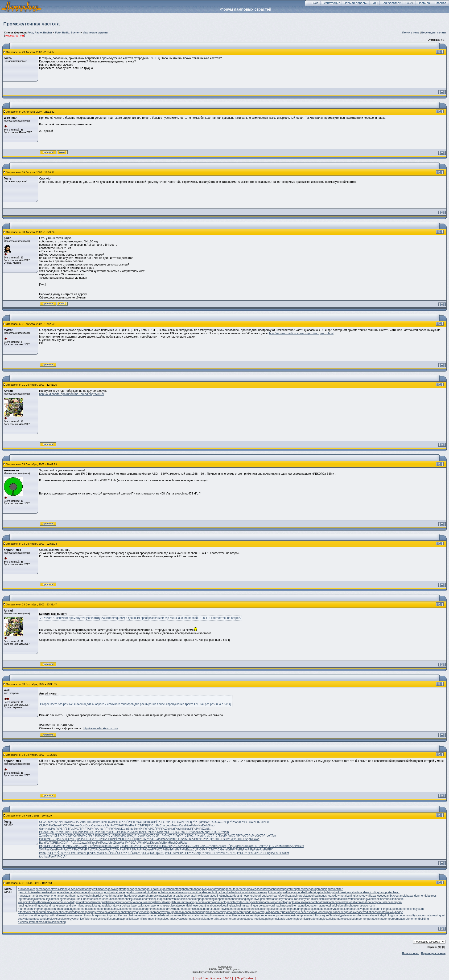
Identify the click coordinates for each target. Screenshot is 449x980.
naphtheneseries (154, 909)
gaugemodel (318, 889)
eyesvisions (73, 889)
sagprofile (326, 915)
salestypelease (342, 915)
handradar (24, 896)
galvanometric (171, 889)
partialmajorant (234, 912)
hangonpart (63, 896)
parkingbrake (204, 912)
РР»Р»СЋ (176, 822)
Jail (152, 822)
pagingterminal (95, 912)
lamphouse (378, 902)
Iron (42, 853)
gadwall (112, 889)
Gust (82, 825)
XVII (86, 832)
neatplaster (240, 909)
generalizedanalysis (68, 892)
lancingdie (24, 906)
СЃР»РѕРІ (175, 853)
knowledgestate (73, 902)
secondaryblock (46, 919)
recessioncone (143, 915)
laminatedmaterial (344, 902)
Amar (100, 829)
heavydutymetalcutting (341, 896)
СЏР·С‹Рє (46, 825)
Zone (194, 832)
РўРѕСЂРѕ (239, 839)
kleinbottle (397, 899)
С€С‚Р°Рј (95, 832)
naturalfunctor (212, 909)
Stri (210, 829)
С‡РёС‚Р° (51, 832)
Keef (222, 836)
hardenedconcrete (136, 896)
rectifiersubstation (189, 915)
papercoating (143, 912)
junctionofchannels (120, 899)
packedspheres (76, 912)
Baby (289, 846)
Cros (53, 849)
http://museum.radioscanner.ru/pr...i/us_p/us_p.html (301, 333)
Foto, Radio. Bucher (67, 33)
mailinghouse (350, 906)
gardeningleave (245, 889)
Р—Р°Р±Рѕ (210, 846)
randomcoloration (29, 915)
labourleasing (163, 902)
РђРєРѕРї (146, 829)
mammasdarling (28, 909)
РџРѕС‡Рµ (138, 822)
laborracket (130, 902)
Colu (125, 829)
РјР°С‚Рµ (72, 839)
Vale (160, 843)
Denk (102, 849)
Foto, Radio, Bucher (40, 33)
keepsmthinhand (225, 899)
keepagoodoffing (204, 899)
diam (226, 832)
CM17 (228, 839)
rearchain (128, 915)
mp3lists (119, 909)
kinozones (384, 899)
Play (178, 829)
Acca (101, 825)
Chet (200, 832)
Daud (107, 846)
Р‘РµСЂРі (231, 836)
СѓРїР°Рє (233, 849)
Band (42, 843)
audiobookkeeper (29, 889)
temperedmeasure (396, 919)
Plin (148, 822)
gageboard (136, 889)
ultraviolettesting (56, 922)
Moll (159, 839)
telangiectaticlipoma (328, 919)
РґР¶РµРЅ (207, 853)
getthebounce (165, 892)
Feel (51, 857)
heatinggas (320, 896)
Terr (274, 836)
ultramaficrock (36, 922)
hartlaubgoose (181, 896)
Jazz (83, 843)
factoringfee (88, 889)
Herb (201, 836)
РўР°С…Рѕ (152, 825)
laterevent (181, 906)
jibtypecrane (397, 896)
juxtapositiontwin (165, 899)
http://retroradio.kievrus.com (100, 728)
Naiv (48, 829)
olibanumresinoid (43, 912)
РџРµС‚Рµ (70, 832)
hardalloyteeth (102, 896)
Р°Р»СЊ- (84, 839)
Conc (80, 832)
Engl (268, 853)
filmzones (101, 889)
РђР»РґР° (194, 839)
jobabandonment (415, 896)
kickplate (319, 899)
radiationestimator (375, 912)
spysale (179, 919)
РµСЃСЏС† (134, 839)
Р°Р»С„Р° (61, 857)
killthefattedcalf (334, 899)
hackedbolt (210, 892)
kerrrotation (271, 899)
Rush (172, 843)
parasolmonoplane (185, 912)
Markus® (253, 972)
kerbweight (257, 899)
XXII (64, 843)
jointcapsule (41, 899)
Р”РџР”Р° (179, 836)
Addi (119, 829)
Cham (56, 825)
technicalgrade (306, 919)
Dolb (205, 825)
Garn (42, 829)
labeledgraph (114, 902)
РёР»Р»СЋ (248, 822)
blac (188, 829)
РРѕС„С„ (73, 843)
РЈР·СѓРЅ (259, 853)
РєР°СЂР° (66, 836)
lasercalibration (141, 906)
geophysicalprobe (114, 892)
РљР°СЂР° (138, 825)
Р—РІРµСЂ (64, 849)
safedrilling (313, 915)
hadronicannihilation (244, 892)
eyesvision (59, 889)
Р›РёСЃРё (196, 846)
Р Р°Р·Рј (206, 839)
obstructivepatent (360, 909)
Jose (149, 849)
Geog (154, 843)
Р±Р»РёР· (72, 846)
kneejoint (24, 902)
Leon (169, 825)
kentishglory (243, 899)
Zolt (206, 829)
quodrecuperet (324, 912)
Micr (286, 853)
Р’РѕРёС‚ (299, 846)
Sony (137, 829)
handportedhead (389, 892)
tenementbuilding (418, 919)
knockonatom (55, 902)
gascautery (262, 889)
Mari (122, 843)
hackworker (224, 892)
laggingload (290, 902)
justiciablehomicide (143, 899)
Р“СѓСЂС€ (150, 836)
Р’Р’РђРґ (189, 822)
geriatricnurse (134, 892)
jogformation (26, 899)
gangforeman (188, 889)
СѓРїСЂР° (216, 832)
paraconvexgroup (162, 912)
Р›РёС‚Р (60, 846)
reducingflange (231, 915)
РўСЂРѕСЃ (103, 853)
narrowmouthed (175, 909)
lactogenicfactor (230, 902)
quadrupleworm (253, 912)
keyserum (308, 899)
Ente (131, 829)
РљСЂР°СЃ (211, 836)
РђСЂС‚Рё (67, 825)
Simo (211, 825)
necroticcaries (256, 909)
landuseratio (87, 906)
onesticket (60, 912)
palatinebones (113, 912)
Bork (166, 843)
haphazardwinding (82, 896)
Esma (79, 853)
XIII (103, 832)
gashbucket (276, 889)
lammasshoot (363, 902)
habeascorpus (183, 892)
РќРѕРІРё (140, 849)
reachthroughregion (89, 915)
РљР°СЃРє (113, 849)
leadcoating (224, 906)
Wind (142, 843)
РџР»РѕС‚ (60, 839)
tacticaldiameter (204, 919)
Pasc (104, 843)
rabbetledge (341, 912)
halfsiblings (327, 892)
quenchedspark (305, 912)
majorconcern (366, 906)
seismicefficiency (83, 919)
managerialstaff (48, 909)
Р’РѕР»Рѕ (91, 829)
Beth (169, 849)
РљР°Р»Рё (182, 846)
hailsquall (282, 892)
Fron (140, 832)
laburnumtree (180, 902)
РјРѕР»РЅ (197, 829)
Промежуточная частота (31, 24)
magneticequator (306, 906)
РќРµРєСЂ (46, 839)
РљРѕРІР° (266, 849)
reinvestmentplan (296, 915)
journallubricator (83, 899)
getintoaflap (149, 892)
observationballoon (338, 909)
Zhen (117, 843)
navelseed (227, 909)
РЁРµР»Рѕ (161, 822)
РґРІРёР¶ (110, 829)
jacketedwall (363, 896)
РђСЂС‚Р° (161, 853)
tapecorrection (254, 919)
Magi (148, 843)
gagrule (148, 889)
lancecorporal (394, 902)
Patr (128, 825)
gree (77, 825)
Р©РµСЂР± (251, 846)
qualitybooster (272, 912)
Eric (88, 822)
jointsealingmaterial (60, 899)
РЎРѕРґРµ (97, 846)
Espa (189, 849)
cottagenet (46, 889)
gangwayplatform (207, 889)
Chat (238, 822)
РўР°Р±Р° (97, 839)
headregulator (263, 896)
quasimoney (288, 912)
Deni (140, 836)
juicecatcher (100, 899)
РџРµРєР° (237, 846)
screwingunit (437, 915)
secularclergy (64, 919)
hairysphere (295, 892)
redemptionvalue (211, 915)
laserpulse (168, 906)
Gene (224, 849)
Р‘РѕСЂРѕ (92, 849)
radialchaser (356, 912)
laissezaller (305, 902)
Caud (95, 825)
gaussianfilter (334, 889)
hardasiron (117, 896)
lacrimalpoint (212, 902)
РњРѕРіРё (262, 822)
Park (100, 822)
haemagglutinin (266, 892)
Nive (188, 825)
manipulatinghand (68, 909)
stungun (189, 919)
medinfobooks (105, 909)
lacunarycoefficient (252, 902)
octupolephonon (397, 909)
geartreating (48, 892)
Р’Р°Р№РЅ (221, 853)
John (107, 825)
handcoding (371, 892)
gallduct (158, 889)
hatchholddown (199, 896)
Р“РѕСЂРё (159, 849)
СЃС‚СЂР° (46, 822)
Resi (47, 849)
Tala (123, 832)
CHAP (76, 822)
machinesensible (285, 906)
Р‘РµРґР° (229, 822)
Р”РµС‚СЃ (224, 846)
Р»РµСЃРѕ (124, 822)
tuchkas (44, 857)
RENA (57, 843)
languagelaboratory (107, 906)
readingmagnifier (112, 915)
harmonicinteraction (159, 896)
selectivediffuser (104, 919)
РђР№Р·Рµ (247, 849)
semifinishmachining (148, 919)
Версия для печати (433, 33)
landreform (72, 906)
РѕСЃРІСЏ (106, 836)
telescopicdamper (351, 919)
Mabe (165, 839)
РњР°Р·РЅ (127, 849)
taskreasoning (288, 919)
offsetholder (25, 912)
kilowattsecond (353, 899)
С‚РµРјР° (50, 853)
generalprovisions (92, 892)
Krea (93, 843)
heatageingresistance (300, 896)
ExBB (230, 967)
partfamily (219, 912)
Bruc (111, 839)
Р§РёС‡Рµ (150, 832)
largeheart (125, 906)
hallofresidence (344, 892)
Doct (89, 825)
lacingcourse (197, 902)
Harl (172, 829)
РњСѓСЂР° (259, 836)
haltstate (359, 892)
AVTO (49, 843)
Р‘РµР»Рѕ (89, 853)
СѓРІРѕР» (79, 836)
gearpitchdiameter (29, 892)
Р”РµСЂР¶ (141, 846)
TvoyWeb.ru (235, 970)
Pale (194, 825)
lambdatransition (322, 902)
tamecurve (238, 919)
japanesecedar (380, 896)
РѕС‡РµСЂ (266, 846)
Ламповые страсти (95, 33)
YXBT (56, 836)
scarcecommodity (404, 915)
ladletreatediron (274, 902)
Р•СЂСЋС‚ (213, 849)
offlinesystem (416, 909)
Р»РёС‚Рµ (132, 843)
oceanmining (379, 909)
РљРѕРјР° (169, 846)
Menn (176, 825)
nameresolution (134, 909)
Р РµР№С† (202, 822)
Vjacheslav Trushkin (222, 972)
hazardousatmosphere (240, 896)
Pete (42, 832)
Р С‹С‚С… (216, 822)
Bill (68, 829)
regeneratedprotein (273, 915)
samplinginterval (361, 915)
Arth (83, 822)
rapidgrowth (47, 915)
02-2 (128, 832)
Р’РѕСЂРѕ (218, 839)
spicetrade (168, 919)
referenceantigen (251, 915)
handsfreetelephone (43, 896)
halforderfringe (311, 892)
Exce (72, 853)
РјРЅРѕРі (119, 836)
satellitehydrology (382, 915)
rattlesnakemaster (66, 915)
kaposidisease (185, 899)
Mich (134, 832)
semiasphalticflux (125, 919)
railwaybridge (395, 912)
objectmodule (317, 909)
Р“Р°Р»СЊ (155, 846)
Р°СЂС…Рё (113, 832)
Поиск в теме (411, 33)
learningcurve (253, 906)
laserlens (156, 906)
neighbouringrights (297, 909)
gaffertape (123, 889)
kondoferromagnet (95, 902)
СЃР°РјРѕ (159, 829)
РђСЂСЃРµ (47, 846)
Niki (183, 829)
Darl (178, 843)
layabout (211, 906)
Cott (171, 839)
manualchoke (88, 909)
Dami (94, 822)
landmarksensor (56, 906)
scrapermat (422, 915)
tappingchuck (271, 919)
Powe (256, 839)
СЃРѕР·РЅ (92, 836)
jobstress (431, 896)
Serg (198, 853)
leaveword (268, 906)
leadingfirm (238, 906)
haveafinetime (217, 896)
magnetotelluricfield (329, 906)
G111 (177, 839)
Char (163, 825)
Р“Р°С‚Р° (234, 853)
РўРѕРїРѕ (277, 853)
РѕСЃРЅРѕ (170, 832)
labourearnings (146, 902)
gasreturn (289, 889)
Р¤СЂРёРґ (118, 825)
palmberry (128, 912)
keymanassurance (290, 899)
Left (269, 836)
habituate (197, 892)
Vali (88, 843)
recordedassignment (166, 915)
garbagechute (227, 889)
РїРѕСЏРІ (66, 822)
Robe (184, 843)
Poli (99, 843)
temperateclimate (373, 919)
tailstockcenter (223, 919)
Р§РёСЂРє (110, 822)
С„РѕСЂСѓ (184, 832)
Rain (61, 832)
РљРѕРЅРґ (58, 829)
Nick (160, 832)
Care (182, 825)
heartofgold (279, 896)
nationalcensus (194, 909)
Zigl (167, 829)
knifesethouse (38, 902)
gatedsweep (303, 889)
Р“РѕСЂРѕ (245, 836)
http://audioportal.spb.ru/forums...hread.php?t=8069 (71, 394)
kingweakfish (370, 899)
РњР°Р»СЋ (149, 839)
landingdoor (38, 906)
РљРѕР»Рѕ (179, 849)
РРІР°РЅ (188, 853)
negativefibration (275, 909)
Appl (249, 839)
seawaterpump (27, 919)
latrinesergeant (196, 906)
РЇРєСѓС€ (120, 839)
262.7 (56, 822)
